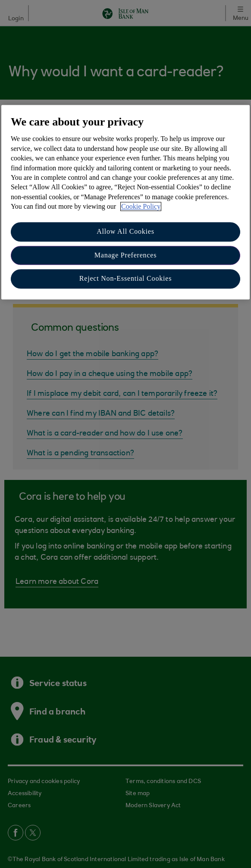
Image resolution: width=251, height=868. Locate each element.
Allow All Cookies (125, 232)
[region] (125, 202)
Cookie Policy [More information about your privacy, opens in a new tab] (141, 206)
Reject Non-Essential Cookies (125, 279)
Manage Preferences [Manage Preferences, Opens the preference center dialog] (126, 255)
